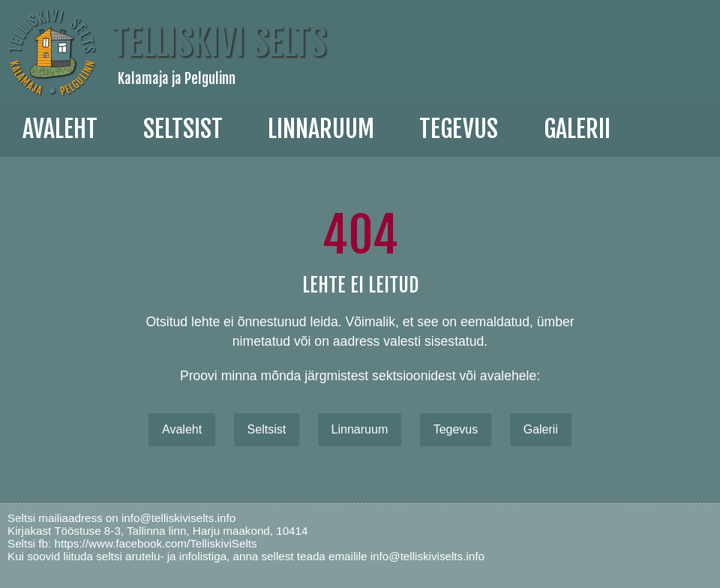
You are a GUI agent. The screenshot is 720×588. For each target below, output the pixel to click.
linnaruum (321, 129)
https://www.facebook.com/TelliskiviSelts (155, 543)
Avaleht (60, 129)
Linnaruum (360, 429)
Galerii (541, 429)
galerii (577, 129)
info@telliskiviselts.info (178, 518)
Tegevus (459, 129)
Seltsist (183, 129)
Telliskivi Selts (219, 43)
